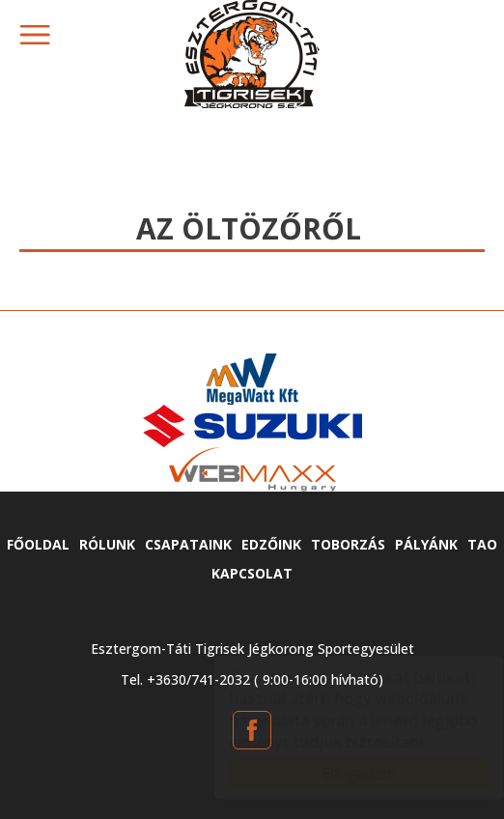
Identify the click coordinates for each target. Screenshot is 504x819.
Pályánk (426, 544)
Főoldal (38, 544)
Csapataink (188, 544)
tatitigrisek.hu (252, 54)
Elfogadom (340, 774)
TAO (482, 544)
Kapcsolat (252, 573)
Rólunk (107, 544)
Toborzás (348, 544)
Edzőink (271, 544)
